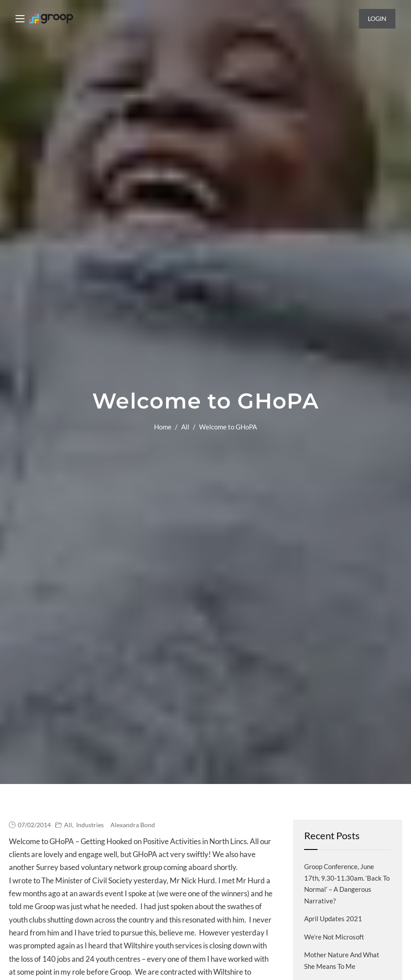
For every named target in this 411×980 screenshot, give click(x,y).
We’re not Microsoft (334, 937)
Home (163, 427)
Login (377, 18)
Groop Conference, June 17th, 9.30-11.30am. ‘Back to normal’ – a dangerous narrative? (347, 884)
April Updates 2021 (333, 919)
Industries (90, 825)
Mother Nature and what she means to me (342, 960)
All (185, 427)
